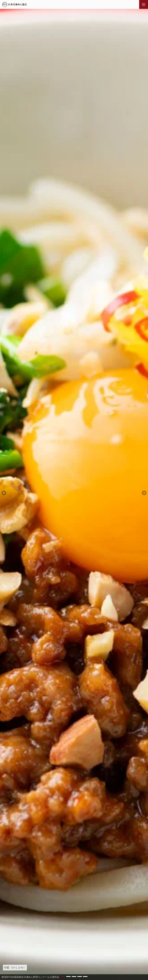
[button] (63, 977)
